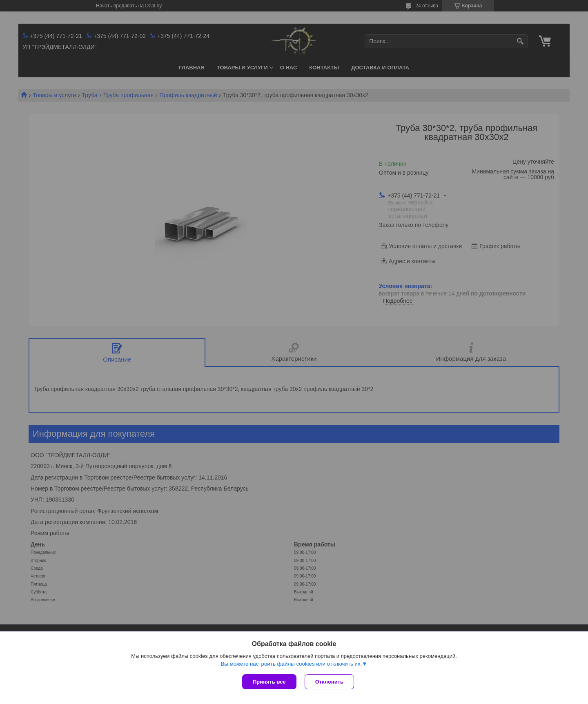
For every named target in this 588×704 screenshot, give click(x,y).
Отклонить (329, 682)
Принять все (269, 682)
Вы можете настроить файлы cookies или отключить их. (291, 664)
